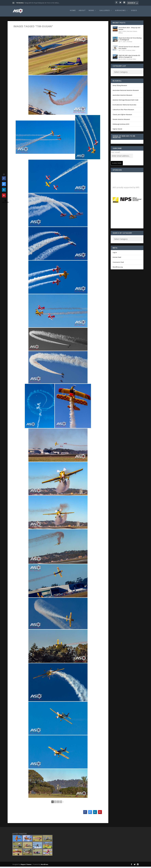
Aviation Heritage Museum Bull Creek (125, 101)
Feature (135, 33)
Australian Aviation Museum (122, 96)
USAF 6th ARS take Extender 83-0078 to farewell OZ (129, 58)
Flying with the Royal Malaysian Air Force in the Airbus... (42, 3)
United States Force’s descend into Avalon (129, 49)
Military (121, 34)
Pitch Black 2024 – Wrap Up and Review (129, 30)
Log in (115, 254)
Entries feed (117, 259)
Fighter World (117, 130)
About (82, 12)
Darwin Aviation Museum (121, 121)
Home (73, 12)
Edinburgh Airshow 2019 (121, 125)
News (91, 12)
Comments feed (118, 264)
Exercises (130, 33)
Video (134, 12)
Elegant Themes (26, 866)
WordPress (45, 866)
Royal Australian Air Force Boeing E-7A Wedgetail (130, 40)
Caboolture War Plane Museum (123, 111)
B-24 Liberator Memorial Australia (124, 106)
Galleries (105, 12)
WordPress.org (118, 268)
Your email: (115, 153)
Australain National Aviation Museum (126, 92)
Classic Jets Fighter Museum (122, 116)
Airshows (120, 12)
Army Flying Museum (120, 87)
